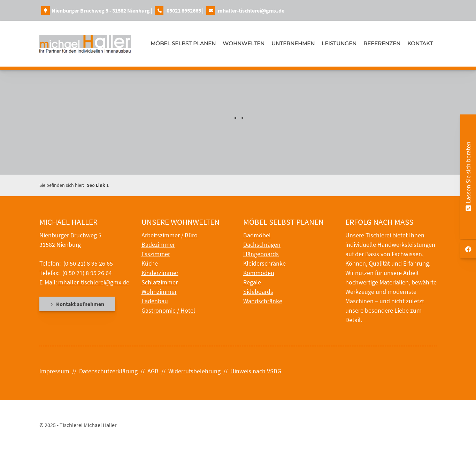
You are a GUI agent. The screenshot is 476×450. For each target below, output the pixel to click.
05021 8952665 (184, 10)
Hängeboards (261, 254)
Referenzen (382, 43)
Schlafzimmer (160, 282)
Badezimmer (158, 245)
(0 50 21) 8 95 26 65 (88, 263)
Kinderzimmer (160, 273)
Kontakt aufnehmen (80, 304)
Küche (150, 263)
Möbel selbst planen (183, 43)
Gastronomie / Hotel (168, 310)
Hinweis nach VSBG (256, 371)
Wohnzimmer (159, 292)
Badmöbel (257, 235)
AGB (153, 371)
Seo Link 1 (98, 185)
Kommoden (259, 273)
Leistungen (339, 43)
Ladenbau (155, 301)
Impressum (54, 371)
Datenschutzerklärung (108, 371)
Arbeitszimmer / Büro (170, 235)
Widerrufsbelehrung (194, 371)
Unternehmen (293, 43)
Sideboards (258, 292)
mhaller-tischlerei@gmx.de (251, 10)
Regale (252, 282)
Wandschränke (263, 301)
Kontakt (420, 43)
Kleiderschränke (264, 263)
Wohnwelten (244, 43)
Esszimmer (156, 254)
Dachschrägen (262, 245)
